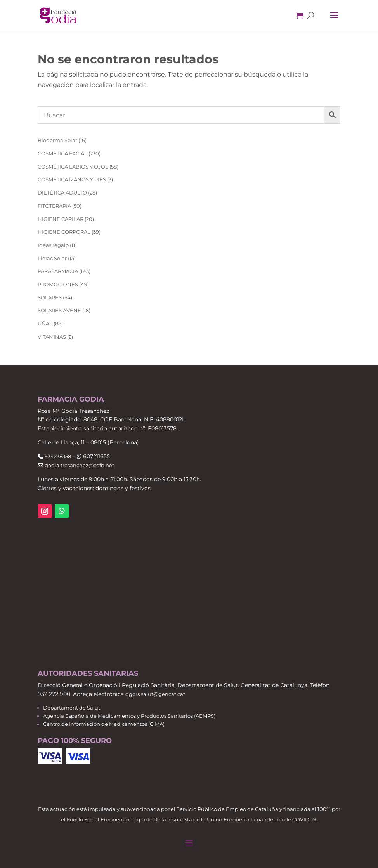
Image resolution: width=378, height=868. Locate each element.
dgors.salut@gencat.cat (155, 694)
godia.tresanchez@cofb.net (79, 465)
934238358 (58, 456)
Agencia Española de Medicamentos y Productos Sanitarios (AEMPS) (129, 716)
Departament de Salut (72, 708)
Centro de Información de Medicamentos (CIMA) (104, 724)
